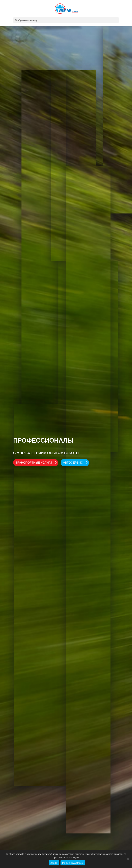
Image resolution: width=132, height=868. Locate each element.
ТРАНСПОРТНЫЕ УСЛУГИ (34, 462)
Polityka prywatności (73, 863)
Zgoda (54, 863)
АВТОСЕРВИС (73, 462)
